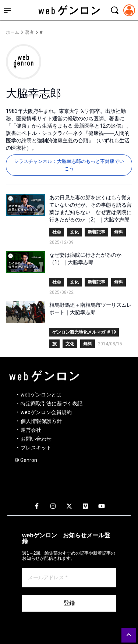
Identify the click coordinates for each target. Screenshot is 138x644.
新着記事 (96, 232)
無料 (118, 232)
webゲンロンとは (41, 395)
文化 (74, 232)
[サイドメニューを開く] (7, 10)
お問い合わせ (36, 439)
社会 (57, 232)
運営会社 (31, 430)
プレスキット (36, 448)
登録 (69, 603)
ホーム (13, 32)
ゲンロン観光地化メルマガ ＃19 (84, 332)
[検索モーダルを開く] (114, 10)
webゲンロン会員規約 (46, 412)
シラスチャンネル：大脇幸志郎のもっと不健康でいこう (69, 165)
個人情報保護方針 (41, 421)
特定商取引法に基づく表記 (52, 403)
